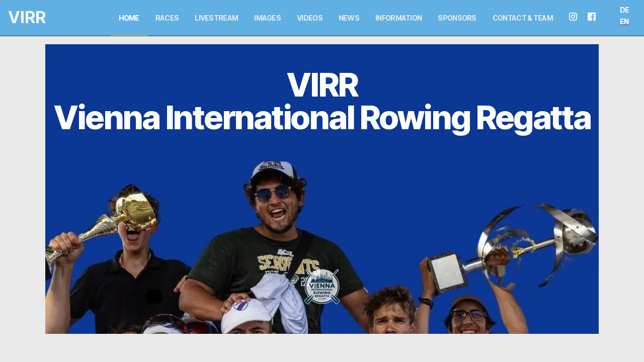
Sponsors (457, 18)
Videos (310, 18)
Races (167, 18)
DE (625, 10)
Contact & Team (523, 18)
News (349, 18)
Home (129, 18)
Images (267, 18)
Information (398, 18)
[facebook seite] (596, 18)
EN (624, 21)
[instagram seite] (577, 18)
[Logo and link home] (18, 18)
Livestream (216, 18)
